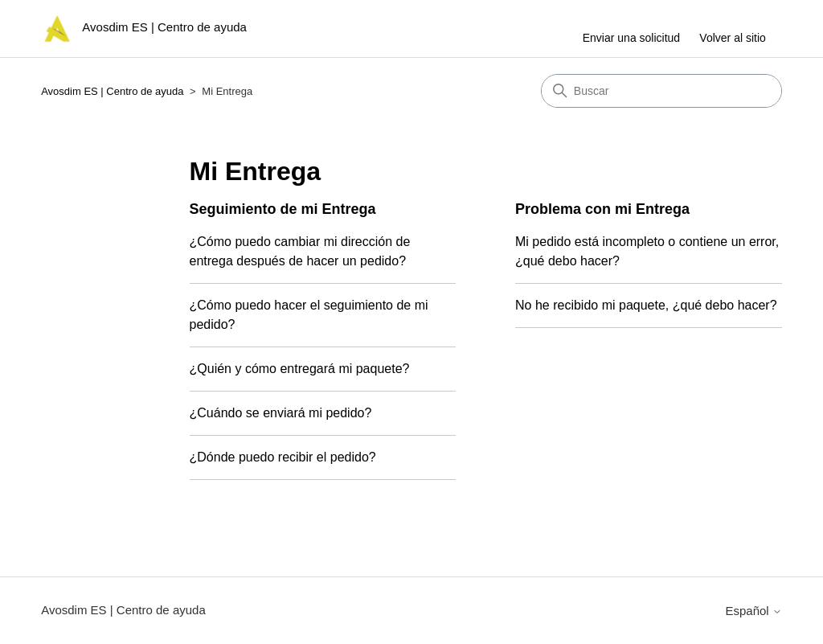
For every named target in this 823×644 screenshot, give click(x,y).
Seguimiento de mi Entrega (283, 209)
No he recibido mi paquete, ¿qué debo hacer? (646, 305)
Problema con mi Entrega (602, 209)
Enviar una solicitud (631, 38)
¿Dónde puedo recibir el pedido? (283, 457)
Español (753, 611)
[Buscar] (661, 91)
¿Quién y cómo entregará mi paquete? (300, 369)
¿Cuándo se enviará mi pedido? (281, 413)
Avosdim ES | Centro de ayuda (112, 91)
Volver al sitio (732, 38)
